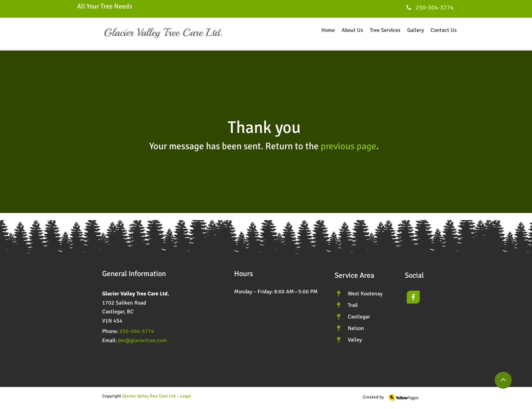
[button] (185, 396)
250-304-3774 (137, 331)
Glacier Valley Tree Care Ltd (149, 396)
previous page (348, 146)
